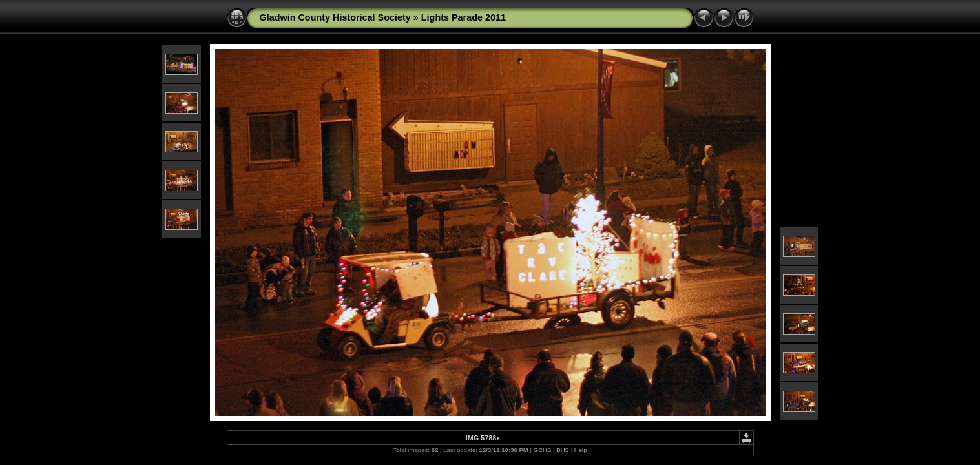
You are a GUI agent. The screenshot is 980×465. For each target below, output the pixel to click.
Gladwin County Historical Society (335, 17)
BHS (563, 450)
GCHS (543, 450)
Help (581, 450)
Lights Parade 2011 (464, 17)
